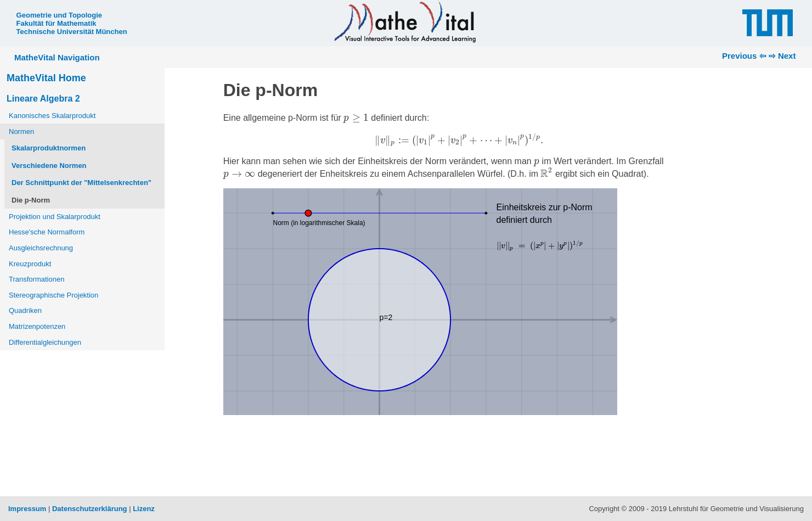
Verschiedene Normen (49, 166)
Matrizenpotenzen (37, 326)
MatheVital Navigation (57, 57)
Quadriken (25, 310)
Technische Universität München (72, 32)
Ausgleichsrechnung (41, 248)
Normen (21, 131)
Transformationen (36, 279)
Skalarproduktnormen (49, 148)
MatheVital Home (46, 78)
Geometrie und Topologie (59, 15)
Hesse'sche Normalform (47, 232)
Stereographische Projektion (53, 295)
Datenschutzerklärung (90, 509)
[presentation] (356, 118)
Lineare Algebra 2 (43, 99)
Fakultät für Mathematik (57, 23)
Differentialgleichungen (45, 342)
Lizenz (144, 509)
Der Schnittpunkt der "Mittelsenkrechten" (81, 183)
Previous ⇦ (744, 56)
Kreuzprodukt (30, 264)
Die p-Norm (31, 200)
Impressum (27, 509)
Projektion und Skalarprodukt (55, 217)
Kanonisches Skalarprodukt (52, 116)
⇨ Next (782, 56)
